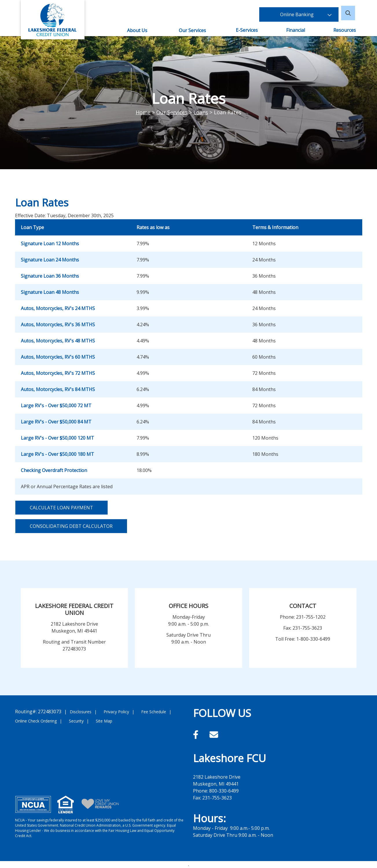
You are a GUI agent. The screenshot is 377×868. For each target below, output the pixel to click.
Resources (345, 30)
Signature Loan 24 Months (50, 260)
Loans (201, 112)
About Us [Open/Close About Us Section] (137, 30)
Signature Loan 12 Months (50, 244)
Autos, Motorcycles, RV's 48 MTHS (58, 341)
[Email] (214, 735)
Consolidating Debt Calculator (71, 526)
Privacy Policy (116, 712)
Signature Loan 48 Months (50, 292)
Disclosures (81, 712)
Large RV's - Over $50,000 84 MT (56, 422)
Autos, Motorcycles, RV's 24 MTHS (58, 308)
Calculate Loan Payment (61, 508)
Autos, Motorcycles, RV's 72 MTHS (58, 373)
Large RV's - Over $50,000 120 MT (57, 438)
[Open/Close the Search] (350, 13)
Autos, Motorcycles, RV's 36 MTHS (58, 325)
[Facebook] (197, 735)
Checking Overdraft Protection (54, 470)
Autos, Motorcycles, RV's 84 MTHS (58, 389)
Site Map (104, 721)
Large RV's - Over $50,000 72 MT (56, 406)
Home (143, 112)
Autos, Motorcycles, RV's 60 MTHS (58, 357)
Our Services (172, 112)
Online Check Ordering (36, 721)
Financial (296, 30)
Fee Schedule (154, 712)
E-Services (247, 30)
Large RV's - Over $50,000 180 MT (57, 454)
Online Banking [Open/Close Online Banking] (306, 13)
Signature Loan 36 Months (50, 276)
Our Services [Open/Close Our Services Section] (192, 30)
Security (76, 721)
